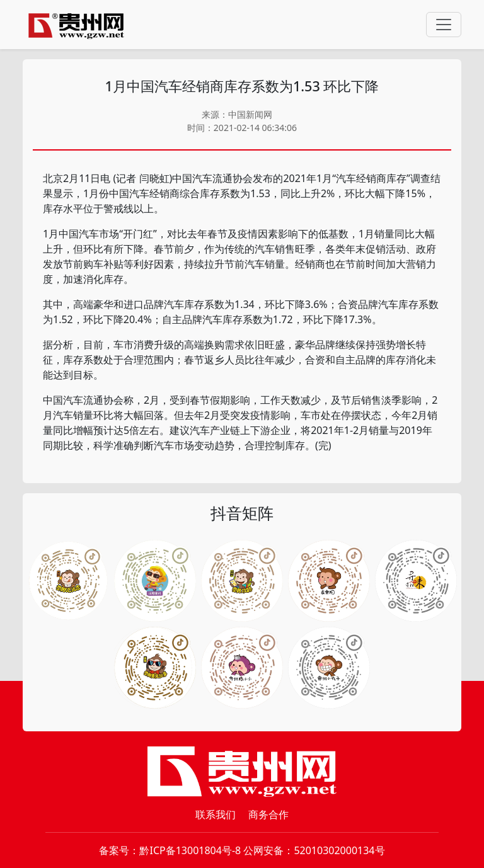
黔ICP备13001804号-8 (190, 850)
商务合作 (268, 814)
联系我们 (216, 814)
